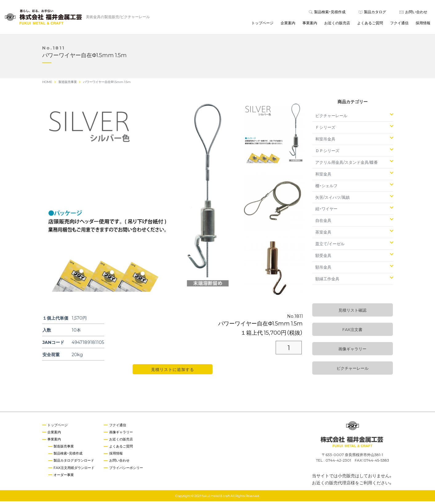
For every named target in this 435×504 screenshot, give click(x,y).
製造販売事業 (66, 449)
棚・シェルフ (326, 188)
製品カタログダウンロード (77, 464)
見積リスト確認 (352, 313)
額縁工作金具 (327, 281)
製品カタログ (372, 13)
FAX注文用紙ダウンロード (77, 471)
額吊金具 (323, 270)
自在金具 (323, 223)
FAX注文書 (352, 332)
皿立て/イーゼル (330, 246)
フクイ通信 (399, 24)
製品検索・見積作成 (327, 13)
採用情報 (423, 24)
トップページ (262, 24)
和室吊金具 (325, 142)
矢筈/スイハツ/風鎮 (333, 200)
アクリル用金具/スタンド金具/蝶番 (347, 165)
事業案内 (310, 24)
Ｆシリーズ (325, 130)
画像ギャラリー (352, 351)
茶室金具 (323, 235)
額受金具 (323, 258)
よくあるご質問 (370, 24)
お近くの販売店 (337, 24)
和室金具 (323, 177)
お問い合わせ (413, 13)
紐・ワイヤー (326, 211)
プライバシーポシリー (133, 471)
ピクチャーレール (331, 118)
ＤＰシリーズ (327, 153)
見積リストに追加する (173, 372)
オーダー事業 (66, 478)
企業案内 (288, 24)
